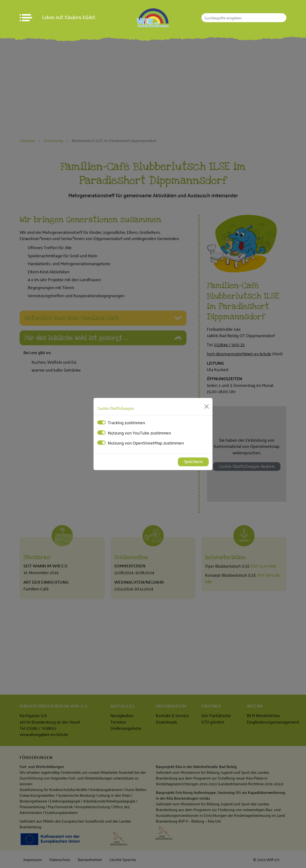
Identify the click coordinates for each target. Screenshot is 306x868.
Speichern (193, 462)
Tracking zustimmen (126, 422)
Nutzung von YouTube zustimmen (139, 433)
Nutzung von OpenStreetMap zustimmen (146, 443)
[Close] (207, 407)
